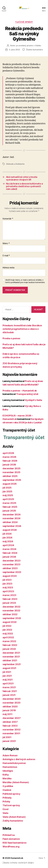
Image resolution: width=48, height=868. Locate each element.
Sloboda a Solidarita (15, 164)
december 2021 (11, 653)
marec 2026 (9, 457)
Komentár (8, 219)
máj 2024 (8, 541)
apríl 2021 (8, 683)
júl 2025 (7, 488)
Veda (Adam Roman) (14, 817)
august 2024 (10, 530)
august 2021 (9, 668)
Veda (5, 813)
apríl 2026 (8, 453)
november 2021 (11, 657)
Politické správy (11, 794)
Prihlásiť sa (9, 835)
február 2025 (10, 507)
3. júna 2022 (14, 50)
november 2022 (11, 611)
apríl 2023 (8, 591)
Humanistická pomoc (14, 763)
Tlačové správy (24, 22)
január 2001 (9, 741)
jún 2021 (7, 676)
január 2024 (9, 557)
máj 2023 (8, 587)
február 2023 (10, 599)
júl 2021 (7, 672)
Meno (6, 243)
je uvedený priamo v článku (29, 46)
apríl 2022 (8, 637)
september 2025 (12, 480)
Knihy (6, 775)
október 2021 (10, 660)
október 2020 (10, 707)
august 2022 (10, 622)
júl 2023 (7, 580)
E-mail (6, 256)
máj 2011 (7, 714)
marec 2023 (9, 595)
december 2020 (12, 699)
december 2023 (12, 561)
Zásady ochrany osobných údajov (18, 863)
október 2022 (10, 614)
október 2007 (10, 722)
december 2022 (11, 607)
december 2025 (12, 468)
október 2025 (10, 476)
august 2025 (10, 484)
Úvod (6, 809)
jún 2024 (7, 538)
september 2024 (12, 526)
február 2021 (10, 691)
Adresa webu (9, 268)
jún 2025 (7, 491)
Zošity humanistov (13, 821)
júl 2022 (7, 626)
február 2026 (10, 461)
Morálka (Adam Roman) (16, 782)
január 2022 (9, 649)
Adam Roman (10, 755)
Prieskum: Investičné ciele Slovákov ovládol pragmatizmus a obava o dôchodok (22, 329)
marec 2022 (9, 641)
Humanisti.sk (17, 858)
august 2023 (10, 576)
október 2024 (10, 522)
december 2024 (12, 515)
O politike (8, 786)
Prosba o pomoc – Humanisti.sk (20, 391)
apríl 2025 (8, 499)
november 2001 (11, 733)
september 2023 (12, 572)
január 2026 (9, 465)
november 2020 (12, 703)
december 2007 (12, 718)
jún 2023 (7, 584)
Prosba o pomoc (11, 338)
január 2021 (9, 695)
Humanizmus (10, 767)
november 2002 (12, 730)
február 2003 (10, 726)
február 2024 (10, 553)
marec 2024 (9, 549)
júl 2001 (7, 737)
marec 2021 (9, 687)
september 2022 (12, 618)
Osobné (7, 790)
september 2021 (12, 664)
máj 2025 (8, 495)
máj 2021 (8, 680)
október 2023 (10, 568)
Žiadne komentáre (34, 50)
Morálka (7, 778)
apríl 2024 (8, 545)
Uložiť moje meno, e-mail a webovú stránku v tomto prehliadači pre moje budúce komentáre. (25, 281)
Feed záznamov (11, 839)
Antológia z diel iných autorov (19, 759)
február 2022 (10, 645)
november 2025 (11, 472)
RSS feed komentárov (15, 843)
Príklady (7, 798)
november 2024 (11, 518)
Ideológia (8, 771)
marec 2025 (9, 503)
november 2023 (11, 564)
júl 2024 (7, 534)
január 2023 (9, 603)
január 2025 (9, 511)
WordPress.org (11, 847)
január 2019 (9, 710)
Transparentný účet (27, 394)
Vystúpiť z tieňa (33, 400)
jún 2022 (7, 630)
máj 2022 (8, 634)
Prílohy (6, 802)
